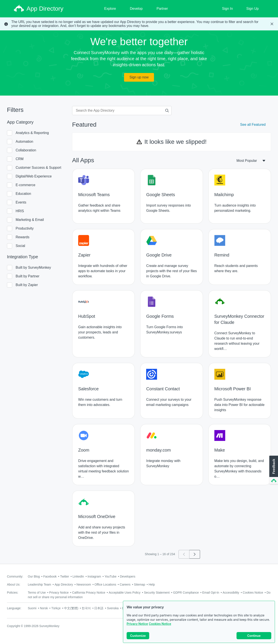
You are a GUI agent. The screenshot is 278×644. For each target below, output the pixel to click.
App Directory (64, 584)
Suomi (32, 608)
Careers (125, 584)
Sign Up (252, 9)
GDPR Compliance (186, 593)
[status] (139, 24)
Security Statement (157, 593)
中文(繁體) (71, 608)
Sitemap (140, 584)
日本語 (99, 608)
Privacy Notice (137, 624)
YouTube (110, 576)
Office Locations (105, 584)
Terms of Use (37, 593)
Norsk (44, 608)
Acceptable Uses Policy (124, 593)
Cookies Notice (160, 624)
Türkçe (56, 608)
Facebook (50, 576)
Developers (128, 576)
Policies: (13, 593)
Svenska (113, 608)
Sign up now (139, 77)
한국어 (86, 608)
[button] (273, 470)
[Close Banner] (272, 24)
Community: (15, 576)
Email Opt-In (211, 593)
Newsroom (84, 584)
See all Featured (253, 125)
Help (152, 584)
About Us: (14, 584)
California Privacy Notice (89, 593)
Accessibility (231, 593)
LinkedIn (78, 576)
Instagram (94, 576)
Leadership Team (39, 584)
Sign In (227, 9)
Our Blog (34, 576)
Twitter (65, 576)
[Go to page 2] (195, 554)
